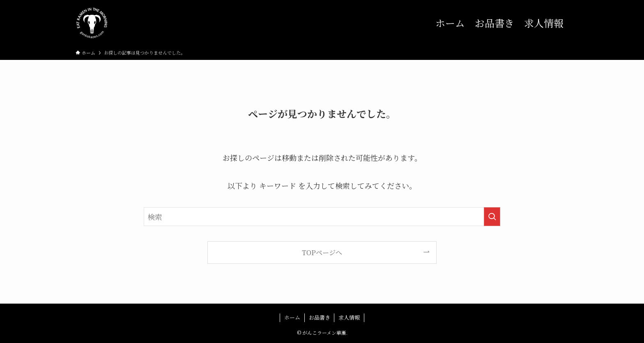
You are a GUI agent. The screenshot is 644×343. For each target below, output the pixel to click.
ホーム (292, 317)
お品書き (320, 317)
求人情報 (349, 317)
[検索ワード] (322, 217)
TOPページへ (322, 252)
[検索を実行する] (492, 217)
